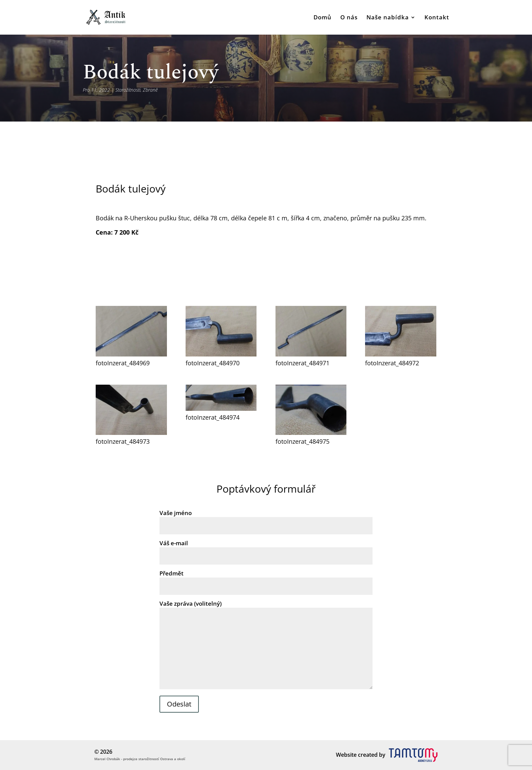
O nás (349, 18)
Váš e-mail (266, 549)
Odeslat (179, 704)
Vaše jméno (266, 519)
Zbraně (150, 90)
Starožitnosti (128, 90)
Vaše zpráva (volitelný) (266, 645)
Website (346, 755)
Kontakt (437, 18)
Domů (322, 18)
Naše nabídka (388, 18)
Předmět (266, 580)
